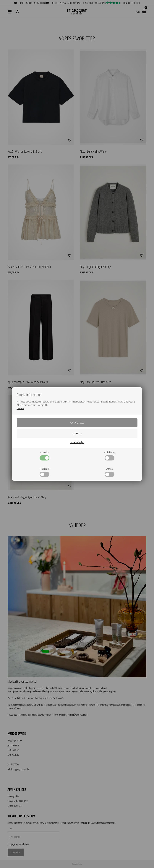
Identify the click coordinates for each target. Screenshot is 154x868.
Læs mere (20, 408)
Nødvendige (44, 456)
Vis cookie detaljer (77, 442)
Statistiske (110, 472)
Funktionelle (44, 472)
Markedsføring (110, 456)
